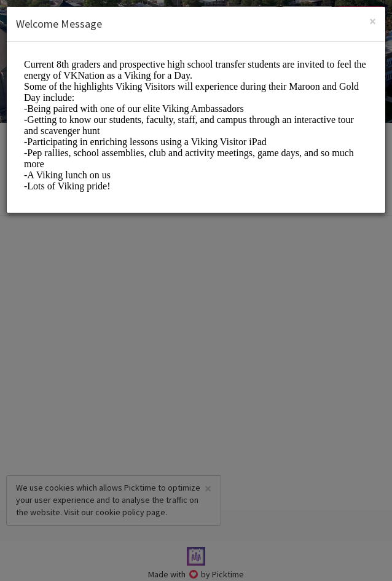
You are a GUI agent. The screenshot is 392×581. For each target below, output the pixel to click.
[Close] (373, 21)
